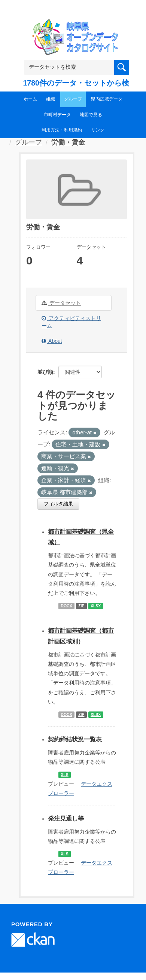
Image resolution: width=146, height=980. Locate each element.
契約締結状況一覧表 (75, 739)
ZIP (81, 606)
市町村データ (57, 115)
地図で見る (91, 115)
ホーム (30, 99)
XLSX (96, 606)
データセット (61, 303)
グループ (73, 99)
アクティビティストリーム (71, 322)
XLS (64, 775)
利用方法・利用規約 (62, 130)
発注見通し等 (66, 818)
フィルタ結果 (58, 504)
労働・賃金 (68, 142)
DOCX (66, 606)
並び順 (45, 372)
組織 (51, 99)
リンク (98, 130)
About (52, 341)
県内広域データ (107, 99)
